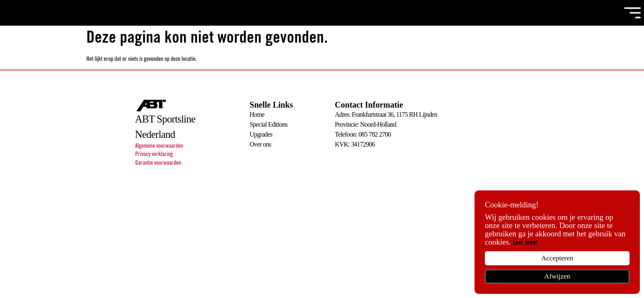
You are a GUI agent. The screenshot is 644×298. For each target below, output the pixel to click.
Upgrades (261, 134)
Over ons (260, 144)
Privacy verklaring (154, 155)
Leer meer (525, 243)
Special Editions (269, 124)
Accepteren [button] (557, 258)
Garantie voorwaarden (158, 163)
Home (257, 114)
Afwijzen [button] (557, 276)
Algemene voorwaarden (159, 147)
